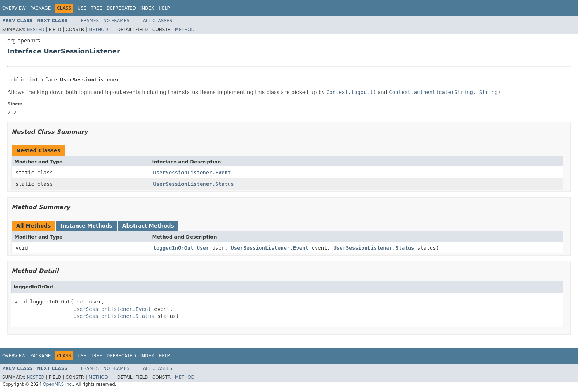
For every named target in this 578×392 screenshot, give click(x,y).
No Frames (116, 21)
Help (164, 8)
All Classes (158, 21)
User (203, 248)
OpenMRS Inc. (58, 384)
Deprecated (121, 8)
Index (147, 8)
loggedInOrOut (174, 248)
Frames (90, 21)
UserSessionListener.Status (194, 184)
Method (98, 30)
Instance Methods (86, 226)
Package (40, 8)
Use (82, 8)
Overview (14, 8)
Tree (96, 8)
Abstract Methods (148, 226)
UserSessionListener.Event (192, 173)
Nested (35, 30)
